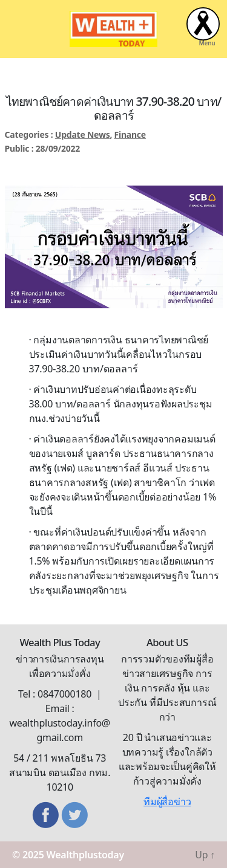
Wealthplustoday (85, 855)
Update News (83, 134)
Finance (130, 134)
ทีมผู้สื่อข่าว (167, 802)
